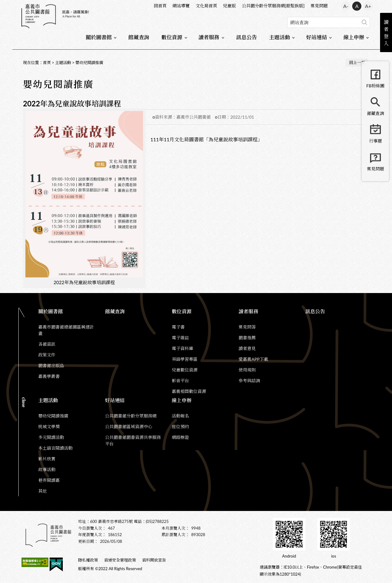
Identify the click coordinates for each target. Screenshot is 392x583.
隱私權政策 (88, 560)
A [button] (357, 6)
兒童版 (229, 6)
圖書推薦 (247, 338)
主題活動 (280, 37)
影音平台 (180, 381)
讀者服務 (209, 37)
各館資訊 (47, 344)
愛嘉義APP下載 (253, 359)
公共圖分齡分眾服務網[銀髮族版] (273, 6)
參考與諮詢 (249, 381)
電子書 (178, 327)
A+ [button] (368, 6)
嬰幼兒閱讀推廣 (89, 63)
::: (22, 5)
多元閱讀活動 (51, 437)
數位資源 (172, 37)
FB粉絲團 (375, 86)
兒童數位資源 (185, 370)
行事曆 (375, 141)
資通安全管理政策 (120, 560)
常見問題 (319, 6)
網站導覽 (181, 6)
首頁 (47, 63)
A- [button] (346, 6)
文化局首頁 (206, 6)
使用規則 (247, 370)
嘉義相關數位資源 (189, 391)
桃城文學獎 (49, 427)
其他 (43, 491)
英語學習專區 (185, 359)
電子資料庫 (183, 348)
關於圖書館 (99, 37)
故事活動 (47, 469)
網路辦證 (180, 437)
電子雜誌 (180, 338)
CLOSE (24, 402)
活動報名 (180, 416)
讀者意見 (247, 348)
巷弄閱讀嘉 (49, 480)
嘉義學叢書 (49, 376)
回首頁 (160, 6)
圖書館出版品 (51, 366)
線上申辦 (354, 37)
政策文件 (47, 355)
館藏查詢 (139, 37)
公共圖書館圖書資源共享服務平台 (133, 440)
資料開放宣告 (154, 560)
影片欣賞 (47, 459)
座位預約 (180, 427)
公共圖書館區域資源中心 (129, 427)
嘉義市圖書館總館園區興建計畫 (66, 330)
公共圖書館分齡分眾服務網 (131, 416)
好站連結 (317, 37)
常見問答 (247, 327)
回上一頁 (357, 63)
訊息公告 (247, 37)
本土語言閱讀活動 (55, 448)
